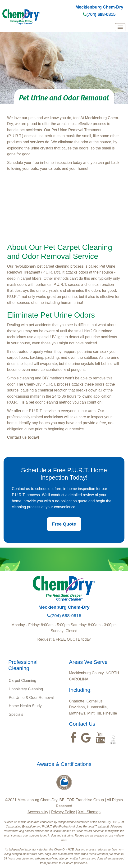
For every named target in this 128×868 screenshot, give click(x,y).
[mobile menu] (120, 27)
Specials (16, 714)
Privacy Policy (63, 812)
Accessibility (38, 812)
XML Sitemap (89, 812)
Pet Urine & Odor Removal (31, 698)
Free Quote (64, 524)
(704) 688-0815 (99, 14)
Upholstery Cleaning (26, 689)
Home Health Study (25, 706)
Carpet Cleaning (23, 681)
